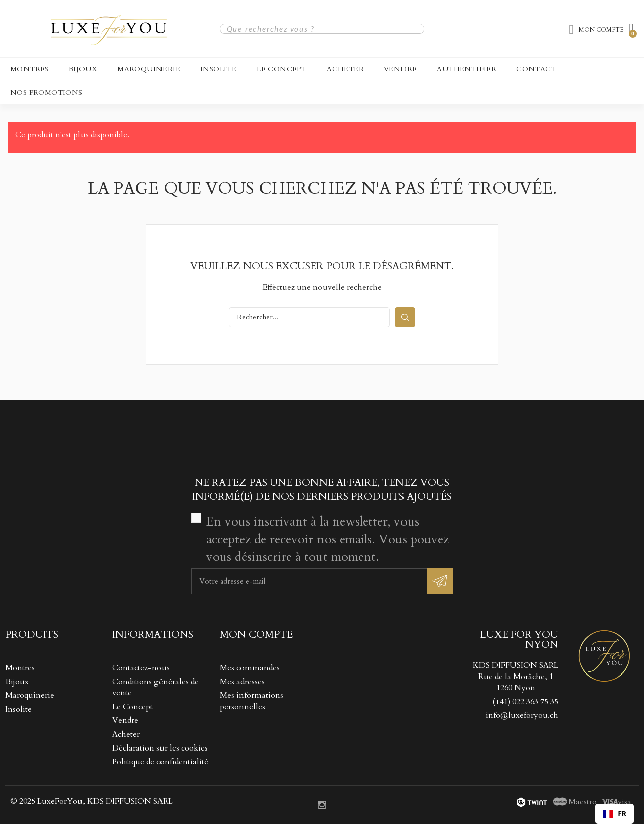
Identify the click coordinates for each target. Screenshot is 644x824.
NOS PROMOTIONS (46, 92)
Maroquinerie (149, 69)
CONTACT (536, 69)
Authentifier (466, 69)
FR (615, 814)
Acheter (345, 69)
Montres (29, 69)
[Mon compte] (596, 30)
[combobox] (615, 814)
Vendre (400, 69)
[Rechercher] (309, 317)
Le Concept (281, 69)
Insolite (218, 69)
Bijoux (83, 69)
